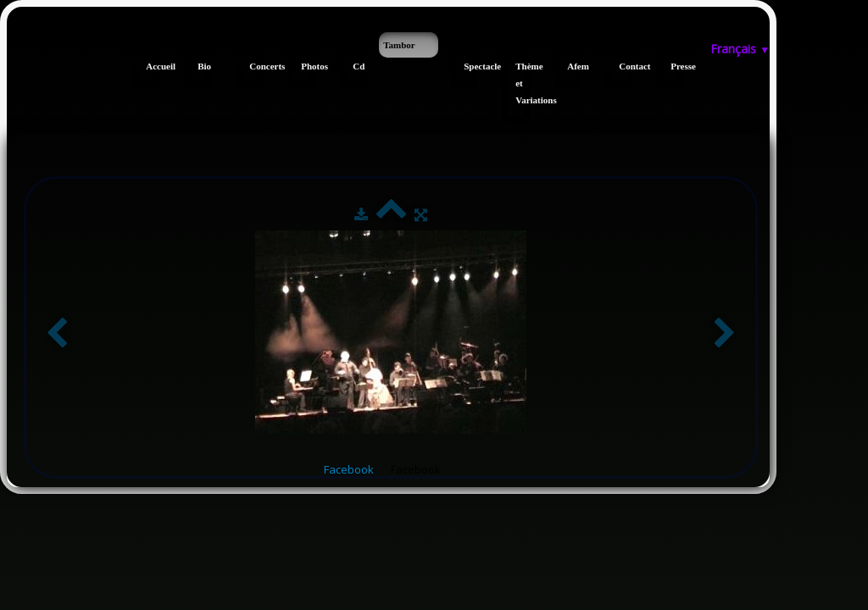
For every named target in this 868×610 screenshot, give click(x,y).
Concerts (256, 66)
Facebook (349, 469)
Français (740, 49)
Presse (678, 66)
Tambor (399, 45)
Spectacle (471, 66)
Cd (359, 66)
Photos (308, 66)
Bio (204, 66)
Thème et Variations (523, 83)
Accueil (153, 66)
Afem (574, 66)
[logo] (13, 41)
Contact (626, 66)
